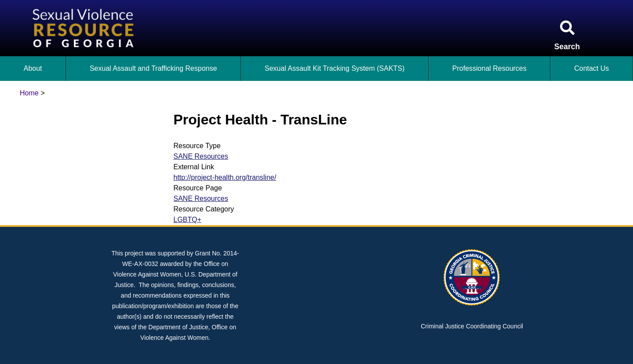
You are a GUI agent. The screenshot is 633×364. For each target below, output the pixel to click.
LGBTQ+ (188, 220)
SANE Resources (201, 156)
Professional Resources (489, 68)
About (33, 68)
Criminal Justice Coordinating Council (472, 326)
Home (29, 93)
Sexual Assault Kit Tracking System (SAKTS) (335, 68)
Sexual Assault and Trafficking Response (153, 68)
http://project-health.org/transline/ (225, 177)
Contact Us (591, 68)
